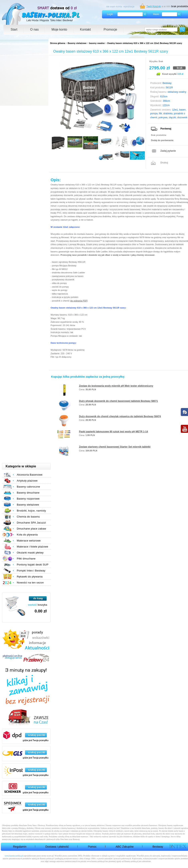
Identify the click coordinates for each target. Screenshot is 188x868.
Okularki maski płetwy (30, 553)
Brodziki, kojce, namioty (31, 511)
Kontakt (85, 29)
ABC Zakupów (124, 847)
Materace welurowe (29, 541)
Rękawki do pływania (30, 577)
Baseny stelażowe (77, 43)
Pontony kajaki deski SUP (33, 565)
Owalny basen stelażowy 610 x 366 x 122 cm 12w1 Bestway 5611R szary (145, 43)
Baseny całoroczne (28, 487)
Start (14, 29)
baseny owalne (97, 43)
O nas (34, 29)
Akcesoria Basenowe (30, 475)
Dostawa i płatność (57, 847)
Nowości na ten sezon (30, 583)
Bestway (158, 847)
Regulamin (20, 847)
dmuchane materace (80, 837)
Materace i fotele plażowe (32, 547)
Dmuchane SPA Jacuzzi (31, 523)
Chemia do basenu (28, 517)
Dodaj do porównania (162, 140)
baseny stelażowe (98, 825)
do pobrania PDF (79, 301)
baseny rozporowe (113, 825)
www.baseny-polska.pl (14, 856)
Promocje (110, 29)
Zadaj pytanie (168, 151)
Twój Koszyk (154, 6)
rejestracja (129, 7)
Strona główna (58, 43)
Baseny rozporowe (28, 499)
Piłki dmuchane (26, 559)
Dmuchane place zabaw (31, 529)
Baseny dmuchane (28, 493)
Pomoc (92, 847)
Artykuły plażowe (27, 481)
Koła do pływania (27, 535)
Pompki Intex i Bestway (31, 571)
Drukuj (164, 163)
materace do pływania (133, 834)
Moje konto (59, 29)
